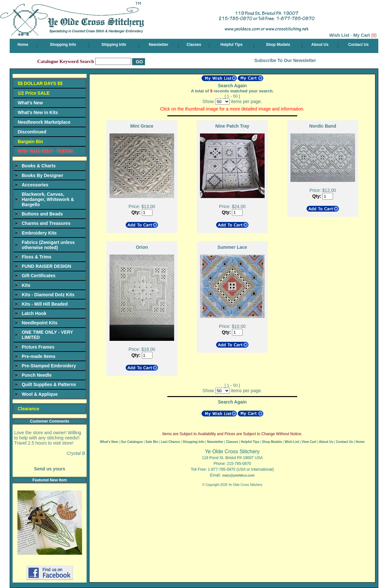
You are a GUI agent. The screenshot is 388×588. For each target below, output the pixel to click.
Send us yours (49, 469)
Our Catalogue (132, 442)
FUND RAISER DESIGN (46, 266)
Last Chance (170, 442)
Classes (194, 45)
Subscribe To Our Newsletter (285, 60)
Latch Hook (34, 313)
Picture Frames (38, 347)
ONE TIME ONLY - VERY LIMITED (47, 335)
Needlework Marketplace (44, 122)
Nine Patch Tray (232, 126)
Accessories (35, 185)
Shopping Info (63, 45)
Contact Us (358, 45)
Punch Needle (37, 375)
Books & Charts (39, 166)
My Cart (362, 35)
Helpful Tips (231, 45)
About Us (320, 45)
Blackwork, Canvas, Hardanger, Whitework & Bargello (48, 199)
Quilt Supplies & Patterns (49, 384)
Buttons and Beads (42, 214)
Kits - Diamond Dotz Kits (48, 295)
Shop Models (278, 45)
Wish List (339, 35)
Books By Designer (42, 175)
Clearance (29, 409)
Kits (26, 285)
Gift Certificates (38, 276)
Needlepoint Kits (39, 323)
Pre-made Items (38, 356)
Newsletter (159, 45)
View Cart (309, 442)
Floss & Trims (37, 257)
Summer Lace (232, 247)
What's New (30, 103)
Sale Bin (152, 442)
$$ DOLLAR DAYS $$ (40, 83)
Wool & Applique (40, 394)
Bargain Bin (31, 142)
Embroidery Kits (39, 233)
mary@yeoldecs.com (238, 475)
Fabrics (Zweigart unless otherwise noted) (48, 245)
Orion (142, 247)
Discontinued (32, 132)
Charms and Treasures (46, 223)
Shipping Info (114, 45)
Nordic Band (323, 126)
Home (23, 45)
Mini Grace (142, 126)
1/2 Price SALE (34, 93)
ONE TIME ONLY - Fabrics (45, 151)
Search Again (232, 86)
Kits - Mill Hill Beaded (45, 304)
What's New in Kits (38, 112)
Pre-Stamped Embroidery (49, 366)
